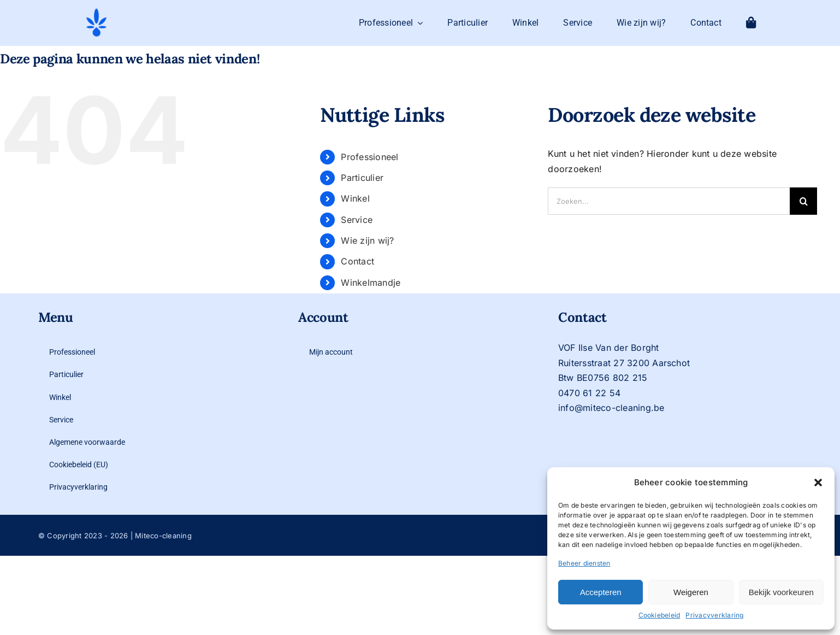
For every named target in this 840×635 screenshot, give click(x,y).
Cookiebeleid (659, 615)
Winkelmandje (371, 283)
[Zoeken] (803, 201)
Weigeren (691, 592)
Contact (357, 261)
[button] (818, 483)
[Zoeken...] (669, 201)
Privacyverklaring (714, 615)
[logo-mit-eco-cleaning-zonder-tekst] (96, 11)
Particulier (362, 178)
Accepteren (601, 592)
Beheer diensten (584, 563)
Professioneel (369, 157)
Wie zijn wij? (367, 240)
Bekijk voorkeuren (781, 592)
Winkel (355, 198)
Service (357, 220)
